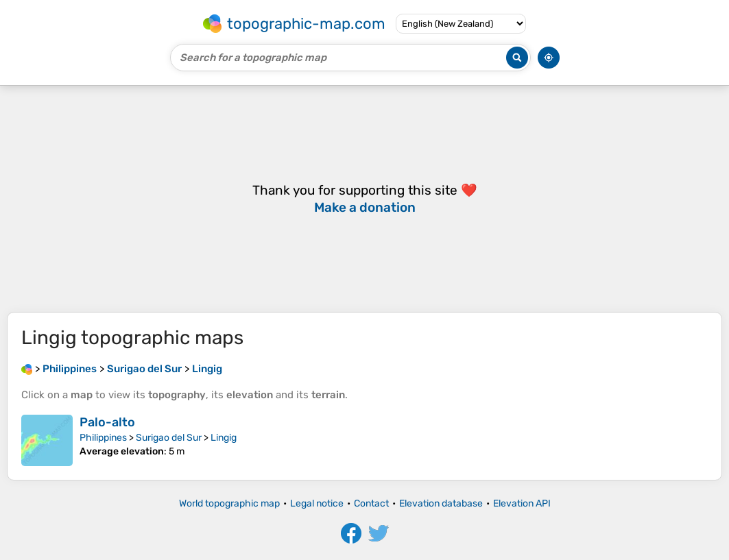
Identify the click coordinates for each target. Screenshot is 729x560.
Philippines (103, 438)
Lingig (224, 438)
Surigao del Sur (169, 438)
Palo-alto (107, 422)
